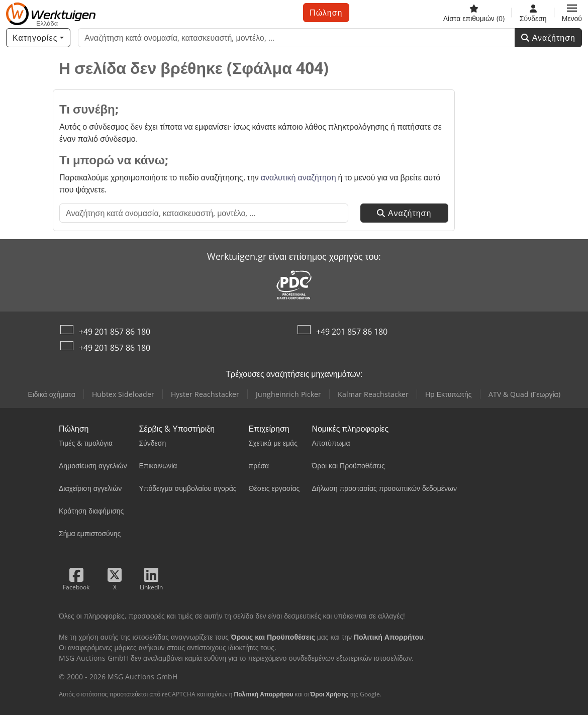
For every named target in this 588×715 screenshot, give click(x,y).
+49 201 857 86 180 (115, 332)
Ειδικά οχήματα (51, 394)
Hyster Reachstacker (205, 394)
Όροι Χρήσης (329, 694)
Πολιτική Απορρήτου (263, 694)
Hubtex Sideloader (123, 394)
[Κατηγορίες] (38, 38)
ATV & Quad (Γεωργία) (524, 394)
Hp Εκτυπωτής (449, 394)
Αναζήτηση (548, 38)
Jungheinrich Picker (288, 394)
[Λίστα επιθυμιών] (474, 13)
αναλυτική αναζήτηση (299, 177)
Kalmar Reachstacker (373, 394)
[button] (572, 13)
